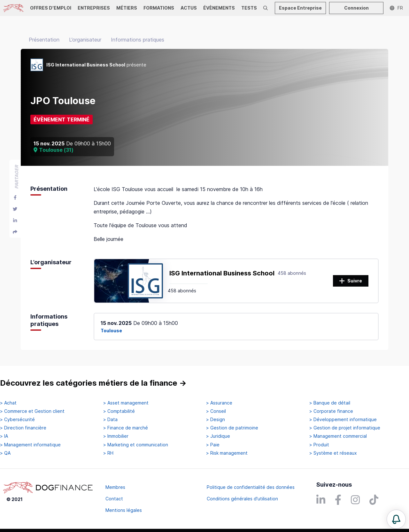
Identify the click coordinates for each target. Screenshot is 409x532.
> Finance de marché (126, 428)
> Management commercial (338, 436)
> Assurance (219, 403)
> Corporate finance (331, 411)
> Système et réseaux (333, 453)
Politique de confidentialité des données (251, 487)
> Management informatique (30, 445)
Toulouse (111, 331)
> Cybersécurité (17, 420)
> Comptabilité (119, 411)
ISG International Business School (222, 273)
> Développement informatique (343, 420)
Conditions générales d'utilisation (242, 499)
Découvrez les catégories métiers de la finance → (93, 383)
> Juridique (218, 436)
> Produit (319, 445)
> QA (5, 453)
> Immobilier (116, 436)
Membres (115, 487)
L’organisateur (85, 40)
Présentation (44, 40)
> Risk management (227, 453)
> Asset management (126, 403)
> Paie (213, 445)
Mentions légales (124, 510)
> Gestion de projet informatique (345, 428)
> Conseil (216, 411)
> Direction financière (23, 428)
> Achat (8, 403)
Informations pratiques (138, 40)
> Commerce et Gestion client (32, 411)
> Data (110, 420)
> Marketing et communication (136, 445)
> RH (108, 453)
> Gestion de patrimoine (232, 428)
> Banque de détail (330, 403)
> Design (216, 420)
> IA (4, 436)
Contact (114, 499)
